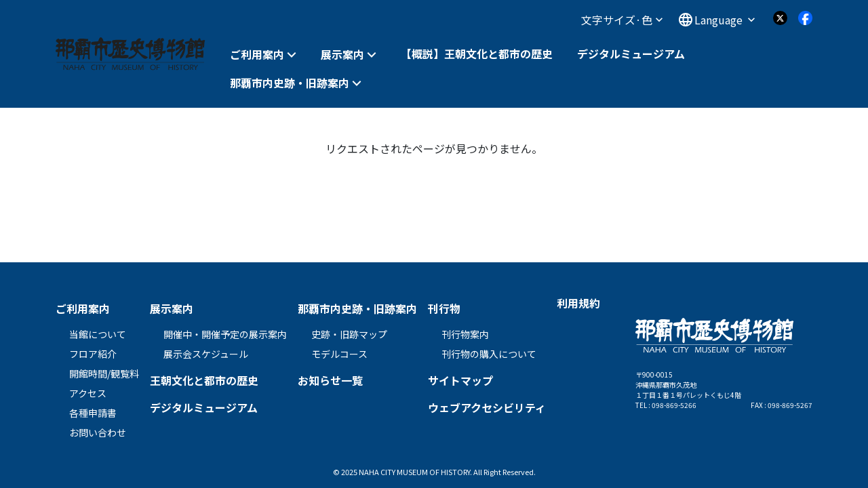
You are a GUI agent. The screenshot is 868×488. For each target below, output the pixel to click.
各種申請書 (93, 413)
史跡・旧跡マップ (349, 334)
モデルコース (339, 354)
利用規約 (578, 303)
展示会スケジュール (206, 354)
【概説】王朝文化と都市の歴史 (477, 54)
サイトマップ (460, 380)
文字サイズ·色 (622, 20)
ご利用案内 (257, 54)
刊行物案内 (465, 334)
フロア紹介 (93, 354)
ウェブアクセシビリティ (487, 407)
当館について (98, 334)
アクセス (88, 393)
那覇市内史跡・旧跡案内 (290, 83)
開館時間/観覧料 (104, 373)
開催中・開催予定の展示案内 (225, 334)
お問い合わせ (98, 432)
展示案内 (342, 54)
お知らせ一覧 (330, 380)
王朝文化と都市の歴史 (204, 380)
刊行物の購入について (489, 354)
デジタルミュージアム (631, 54)
